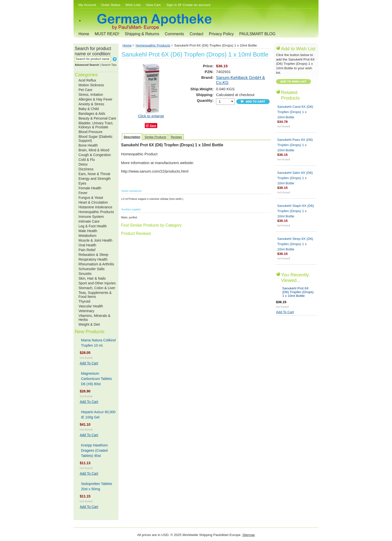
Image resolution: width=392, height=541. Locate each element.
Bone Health (88, 145)
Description (132, 137)
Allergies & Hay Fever (95, 99)
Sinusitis (85, 274)
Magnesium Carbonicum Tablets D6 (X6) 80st (96, 379)
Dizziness (86, 169)
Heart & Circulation (93, 202)
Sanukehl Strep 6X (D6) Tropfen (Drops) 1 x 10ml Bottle (295, 244)
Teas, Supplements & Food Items (95, 295)
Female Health (90, 188)
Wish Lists (133, 5)
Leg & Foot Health (93, 226)
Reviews (176, 137)
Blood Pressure (90, 132)
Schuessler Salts (91, 269)
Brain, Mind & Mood (94, 150)
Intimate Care (89, 221)
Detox (83, 164)
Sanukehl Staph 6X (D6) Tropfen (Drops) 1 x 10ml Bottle (296, 211)
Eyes (82, 183)
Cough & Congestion (95, 155)
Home (84, 34)
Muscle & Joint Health (95, 240)
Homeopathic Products (96, 212)
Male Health (88, 231)
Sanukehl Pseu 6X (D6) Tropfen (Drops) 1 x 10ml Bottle (295, 145)
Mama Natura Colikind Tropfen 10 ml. (98, 343)
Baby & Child (89, 109)
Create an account (196, 5)
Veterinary (86, 311)
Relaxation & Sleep (93, 255)
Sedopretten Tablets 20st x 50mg (96, 486)
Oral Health (87, 245)
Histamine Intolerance (95, 207)
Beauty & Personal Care (97, 118)
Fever (83, 193)
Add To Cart (89, 363)
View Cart (153, 5)
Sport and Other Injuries (97, 283)
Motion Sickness (91, 85)
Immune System (91, 217)
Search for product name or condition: (93, 51)
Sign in (172, 5)
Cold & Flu (87, 160)
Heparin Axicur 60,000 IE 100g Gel (98, 415)
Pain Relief (87, 250)
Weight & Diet (89, 324)
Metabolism (87, 236)
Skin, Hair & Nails (92, 278)
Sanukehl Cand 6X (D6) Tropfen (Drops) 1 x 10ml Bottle (295, 112)
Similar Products (155, 137)
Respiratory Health (93, 259)
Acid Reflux (87, 80)
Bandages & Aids (92, 114)
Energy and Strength (94, 179)
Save (153, 126)
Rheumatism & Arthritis (96, 264)
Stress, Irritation (91, 95)
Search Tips (109, 65)
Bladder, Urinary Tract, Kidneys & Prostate (96, 125)
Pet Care (85, 90)
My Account (87, 5)
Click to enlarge (151, 116)
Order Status (111, 5)
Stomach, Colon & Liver (97, 288)
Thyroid (84, 301)
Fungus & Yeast (91, 198)
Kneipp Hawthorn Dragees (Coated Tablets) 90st (94, 450)
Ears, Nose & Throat (94, 174)
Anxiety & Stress (91, 104)
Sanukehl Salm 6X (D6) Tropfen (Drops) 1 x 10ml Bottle (295, 178)
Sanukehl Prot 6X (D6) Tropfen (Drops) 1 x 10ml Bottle (298, 292)
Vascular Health (91, 306)
